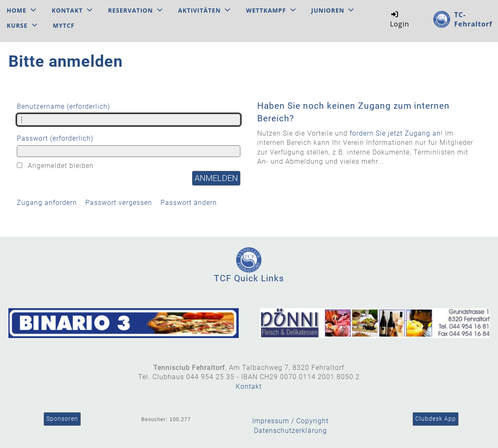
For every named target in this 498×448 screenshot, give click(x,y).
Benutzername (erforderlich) (129, 114)
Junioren (333, 10)
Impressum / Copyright (290, 421)
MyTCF (64, 25)
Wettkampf (271, 10)
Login (400, 19)
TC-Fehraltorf (473, 19)
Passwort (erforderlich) (129, 146)
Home (21, 10)
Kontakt (72, 10)
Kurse (22, 25)
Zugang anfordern (47, 203)
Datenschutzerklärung (290, 431)
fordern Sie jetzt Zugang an (395, 133)
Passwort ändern (189, 203)
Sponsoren (62, 419)
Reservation (135, 10)
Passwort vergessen (119, 203)
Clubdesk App (436, 419)
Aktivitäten (204, 10)
